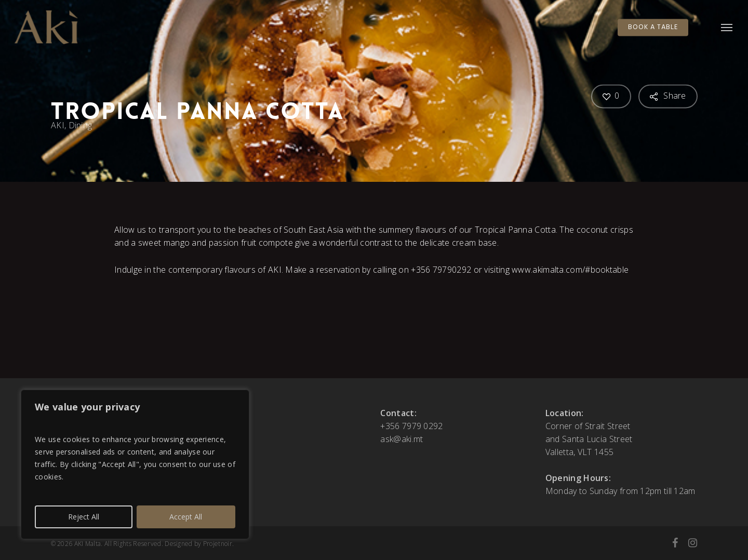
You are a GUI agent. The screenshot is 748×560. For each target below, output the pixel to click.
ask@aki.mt (402, 439)
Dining (80, 125)
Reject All (84, 517)
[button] (727, 27)
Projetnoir (218, 544)
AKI (58, 125)
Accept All (186, 517)
